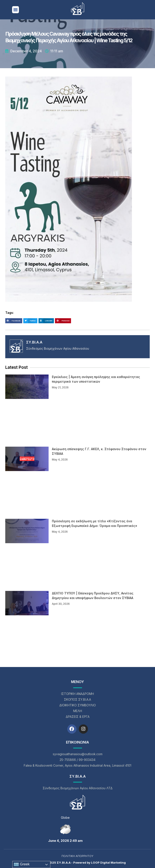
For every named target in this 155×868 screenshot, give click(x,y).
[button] (16, 10)
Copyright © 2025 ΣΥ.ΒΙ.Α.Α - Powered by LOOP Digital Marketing (77, 863)
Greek (22, 864)
